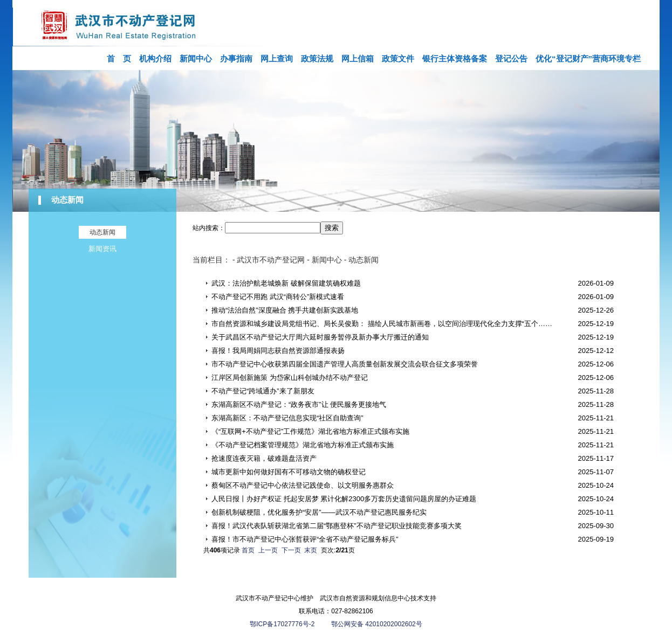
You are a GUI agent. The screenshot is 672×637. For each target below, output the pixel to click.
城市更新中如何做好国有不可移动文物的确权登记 (289, 472)
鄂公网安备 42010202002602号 (377, 624)
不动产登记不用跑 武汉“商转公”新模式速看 (278, 297)
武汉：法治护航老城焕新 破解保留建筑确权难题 (286, 283)
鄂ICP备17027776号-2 (283, 624)
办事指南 (236, 58)
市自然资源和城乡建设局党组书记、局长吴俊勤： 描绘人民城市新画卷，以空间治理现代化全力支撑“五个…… (382, 324)
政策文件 (398, 58)
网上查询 (277, 58)
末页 (311, 550)
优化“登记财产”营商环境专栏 (588, 58)
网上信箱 (358, 58)
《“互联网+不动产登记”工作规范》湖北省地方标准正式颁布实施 (310, 431)
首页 (248, 550)
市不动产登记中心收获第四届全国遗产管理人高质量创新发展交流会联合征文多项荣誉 (345, 364)
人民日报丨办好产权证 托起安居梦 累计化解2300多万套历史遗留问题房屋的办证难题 (344, 499)
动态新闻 (67, 200)
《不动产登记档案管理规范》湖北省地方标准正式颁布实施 (303, 445)
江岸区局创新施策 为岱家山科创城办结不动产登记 (290, 378)
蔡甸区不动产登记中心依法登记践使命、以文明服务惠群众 (303, 485)
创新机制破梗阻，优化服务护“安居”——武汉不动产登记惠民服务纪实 (319, 512)
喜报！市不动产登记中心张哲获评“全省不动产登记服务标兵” (305, 539)
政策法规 (317, 58)
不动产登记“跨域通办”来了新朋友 (263, 391)
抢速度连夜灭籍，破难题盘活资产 (264, 458)
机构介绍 (155, 58)
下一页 (291, 550)
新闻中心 (196, 58)
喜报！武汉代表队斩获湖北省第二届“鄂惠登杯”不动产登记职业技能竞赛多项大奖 (337, 526)
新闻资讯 (102, 249)
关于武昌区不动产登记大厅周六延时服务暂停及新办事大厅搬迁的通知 (320, 337)
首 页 (119, 58)
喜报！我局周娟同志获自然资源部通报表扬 (278, 351)
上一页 (268, 550)
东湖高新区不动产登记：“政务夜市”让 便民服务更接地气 (299, 404)
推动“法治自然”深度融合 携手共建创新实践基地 (285, 310)
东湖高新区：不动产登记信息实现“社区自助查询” (287, 418)
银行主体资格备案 (455, 58)
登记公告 (511, 58)
